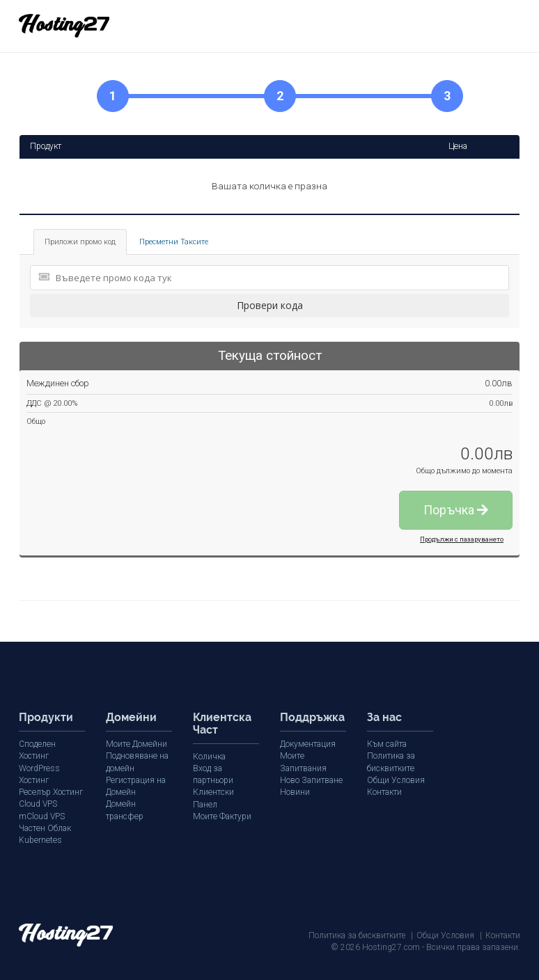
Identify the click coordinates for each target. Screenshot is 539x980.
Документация (307, 744)
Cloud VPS (38, 804)
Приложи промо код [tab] (80, 242)
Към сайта (387, 744)
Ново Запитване (311, 780)
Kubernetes (39, 839)
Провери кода (270, 305)
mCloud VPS (42, 816)
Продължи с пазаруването (462, 539)
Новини (295, 792)
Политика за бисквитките (357, 935)
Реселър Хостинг (50, 792)
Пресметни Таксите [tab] (174, 242)
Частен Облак (45, 828)
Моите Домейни (136, 744)
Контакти (384, 792)
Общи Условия (396, 780)
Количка (209, 757)
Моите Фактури (222, 804)
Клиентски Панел (226, 792)
